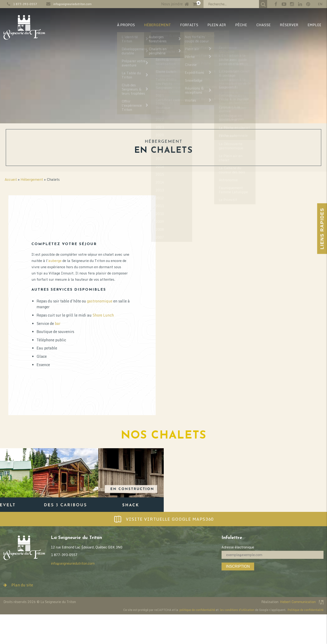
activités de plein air (98, 337)
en (320, 4)
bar (221, 324)
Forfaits (189, 25)
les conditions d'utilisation (237, 610)
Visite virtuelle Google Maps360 (163, 519)
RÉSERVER (289, 25)
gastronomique (263, 301)
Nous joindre (172, 4)
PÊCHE (241, 25)
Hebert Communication (302, 602)
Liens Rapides (322, 229)
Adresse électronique (238, 547)
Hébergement (32, 179)
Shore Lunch (267, 315)
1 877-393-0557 (25, 4)
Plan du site (18, 585)
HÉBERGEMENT (157, 25)
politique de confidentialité (197, 610)
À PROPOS (126, 25)
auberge (218, 261)
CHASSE (263, 25)
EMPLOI (314, 25)
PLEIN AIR (217, 25)
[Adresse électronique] (273, 555)
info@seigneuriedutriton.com (72, 4)
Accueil (11, 179)
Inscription (238, 566)
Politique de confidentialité (305, 610)
